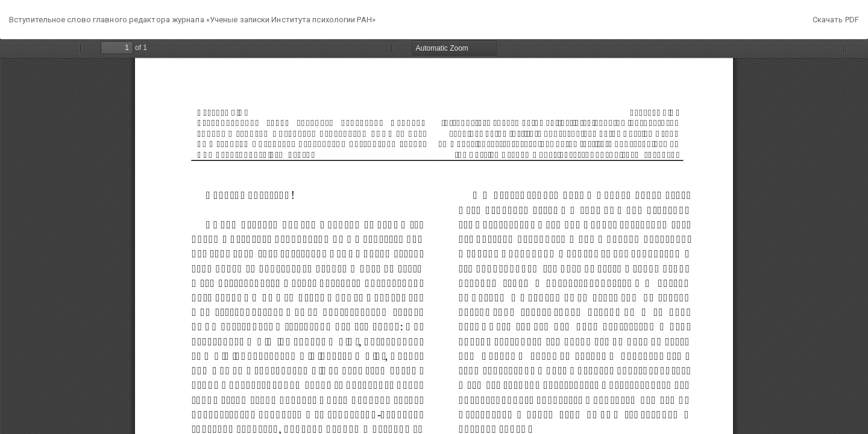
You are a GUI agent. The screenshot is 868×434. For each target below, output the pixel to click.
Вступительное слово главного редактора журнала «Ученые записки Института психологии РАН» (192, 20)
